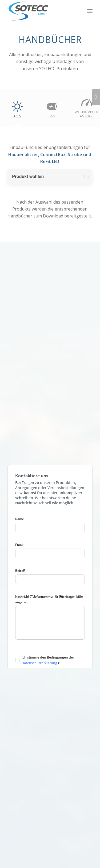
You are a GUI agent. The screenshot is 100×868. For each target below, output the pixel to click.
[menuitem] (90, 11)
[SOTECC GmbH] (41, 11)
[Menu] (90, 11)
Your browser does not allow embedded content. (50, 566)
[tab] (17, 112)
